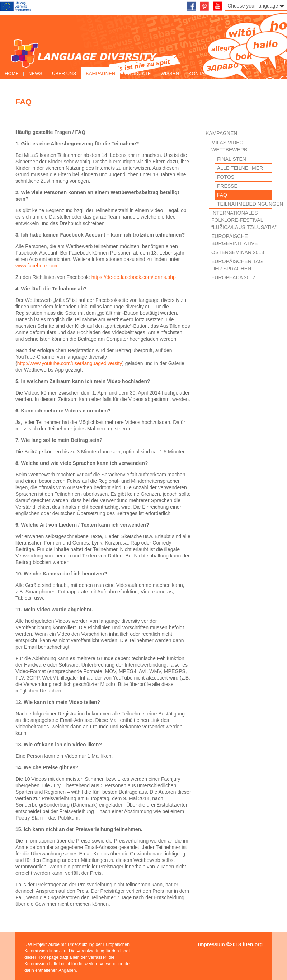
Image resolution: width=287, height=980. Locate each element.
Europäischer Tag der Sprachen (237, 265)
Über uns (64, 73)
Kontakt (199, 73)
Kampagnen (100, 73)
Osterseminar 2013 (238, 252)
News (35, 73)
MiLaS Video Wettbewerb (229, 146)
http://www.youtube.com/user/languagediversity (70, 363)
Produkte (138, 73)
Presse (227, 186)
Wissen (170, 73)
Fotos (226, 177)
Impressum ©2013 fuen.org (230, 944)
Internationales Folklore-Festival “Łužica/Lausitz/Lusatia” (241, 220)
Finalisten (232, 159)
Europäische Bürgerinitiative (235, 240)
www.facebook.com (37, 266)
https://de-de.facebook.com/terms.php (134, 277)
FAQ (222, 195)
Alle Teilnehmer (240, 168)
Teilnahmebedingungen (244, 204)
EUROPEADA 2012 (233, 277)
